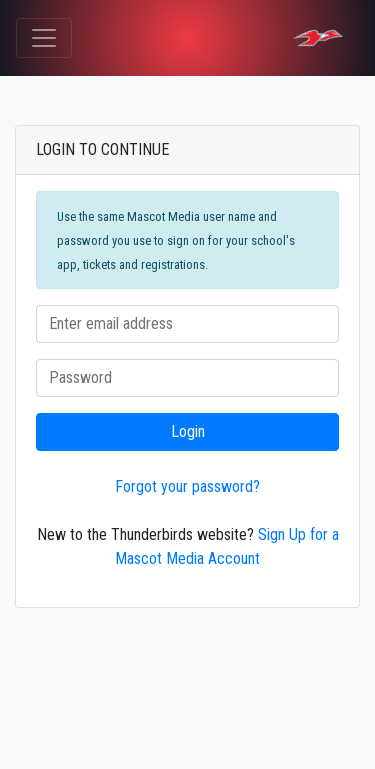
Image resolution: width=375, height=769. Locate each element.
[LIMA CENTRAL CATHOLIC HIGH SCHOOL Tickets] (318, 38)
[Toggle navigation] (44, 38)
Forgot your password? (187, 486)
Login (188, 431)
